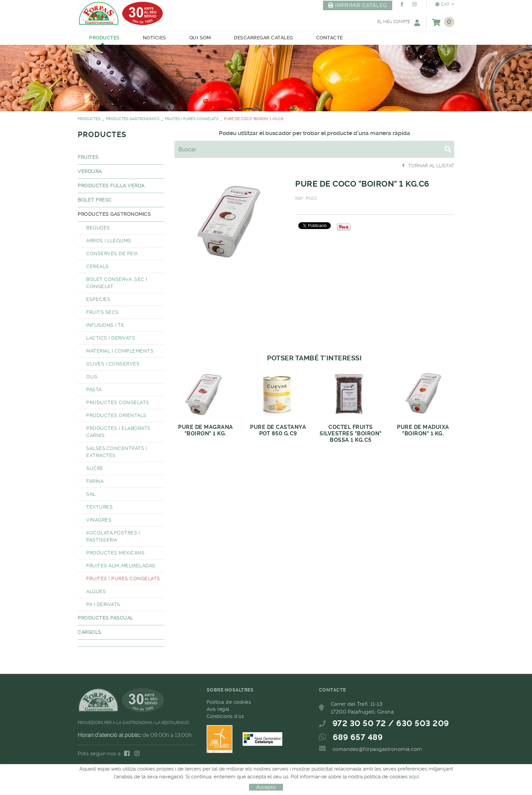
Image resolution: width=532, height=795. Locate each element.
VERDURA (90, 171)
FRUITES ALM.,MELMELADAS (121, 566)
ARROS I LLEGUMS (109, 241)
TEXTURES (99, 507)
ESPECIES (98, 299)
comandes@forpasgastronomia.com (377, 749)
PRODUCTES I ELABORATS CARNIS (118, 432)
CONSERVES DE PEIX (112, 253)
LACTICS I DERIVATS (111, 338)
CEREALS (98, 266)
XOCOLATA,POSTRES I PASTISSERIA (113, 536)
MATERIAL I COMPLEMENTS (120, 351)
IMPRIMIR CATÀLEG (358, 5)
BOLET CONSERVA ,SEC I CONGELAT (117, 283)
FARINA (95, 481)
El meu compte (399, 23)
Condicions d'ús (225, 716)
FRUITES (88, 157)
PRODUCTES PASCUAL (106, 618)
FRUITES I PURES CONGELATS (192, 119)
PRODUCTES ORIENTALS (116, 415)
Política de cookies (229, 702)
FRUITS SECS (102, 312)
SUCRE (95, 468)
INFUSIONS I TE (105, 325)
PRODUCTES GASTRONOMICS (133, 119)
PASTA (94, 390)
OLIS (92, 377)
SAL (91, 494)
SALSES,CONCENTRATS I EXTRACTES (117, 452)
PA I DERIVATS (103, 604)
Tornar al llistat (428, 165)
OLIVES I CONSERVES (113, 364)
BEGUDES (98, 228)
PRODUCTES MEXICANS (115, 553)
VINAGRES (99, 520)
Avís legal (218, 709)
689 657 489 (358, 737)
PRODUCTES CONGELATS (118, 402)
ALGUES (96, 591)
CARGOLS (90, 632)
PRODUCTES (89, 119)
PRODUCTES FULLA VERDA (111, 186)
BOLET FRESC (95, 200)
